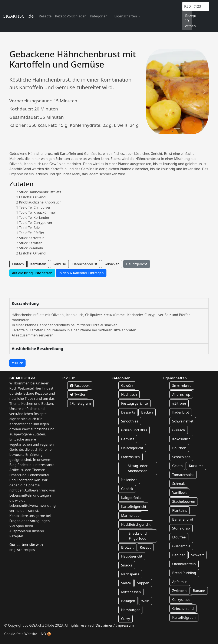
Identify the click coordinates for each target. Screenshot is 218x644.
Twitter (78, 394)
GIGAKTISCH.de (18, 16)
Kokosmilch (181, 439)
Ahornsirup (181, 394)
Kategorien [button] (99, 16)
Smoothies (130, 421)
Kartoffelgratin (184, 617)
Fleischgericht (132, 448)
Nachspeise (130, 574)
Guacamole (181, 546)
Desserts (128, 412)
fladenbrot (181, 412)
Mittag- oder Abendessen (138, 468)
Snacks (127, 565)
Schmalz (179, 484)
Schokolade (181, 457)
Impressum (125, 625)
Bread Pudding (184, 573)
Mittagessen (131, 592)
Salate (126, 583)
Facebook (80, 386)
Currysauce (181, 600)
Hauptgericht (137, 264)
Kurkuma (196, 466)
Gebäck (127, 489)
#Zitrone (179, 403)
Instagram (80, 403)
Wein (145, 601)
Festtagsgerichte (134, 403)
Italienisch (129, 480)
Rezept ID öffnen (189, 21)
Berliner (179, 555)
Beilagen (128, 601)
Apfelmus (180, 582)
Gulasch (179, 430)
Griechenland (183, 609)
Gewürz (127, 386)
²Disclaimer (104, 625)
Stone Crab (181, 528)
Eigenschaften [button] (126, 16)
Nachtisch (129, 394)
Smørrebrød (182, 386)
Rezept (145, 547)
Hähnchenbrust (85, 264)
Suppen (143, 583)
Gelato (177, 466)
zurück (17, 363)
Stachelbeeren (184, 501)
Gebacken (112, 264)
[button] (150, 92)
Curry (125, 619)
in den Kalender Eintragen (81, 273)
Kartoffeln (38, 264)
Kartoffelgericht (134, 507)
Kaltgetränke (131, 498)
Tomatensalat (183, 475)
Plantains (180, 510)
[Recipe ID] (196, 6)
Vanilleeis (180, 493)
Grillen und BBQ (134, 430)
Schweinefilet (183, 421)
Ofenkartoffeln (184, 564)
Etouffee (179, 537)
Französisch (131, 457)
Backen (147, 412)
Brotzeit (127, 547)
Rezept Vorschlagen (71, 16)
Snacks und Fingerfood (138, 536)
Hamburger (130, 610)
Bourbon (179, 448)
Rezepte (45, 16)
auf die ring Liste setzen (32, 273)
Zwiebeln (179, 591)
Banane (199, 591)
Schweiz (198, 555)
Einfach (18, 264)
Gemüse (59, 264)
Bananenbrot (183, 519)
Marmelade (130, 515)
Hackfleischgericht (136, 524)
